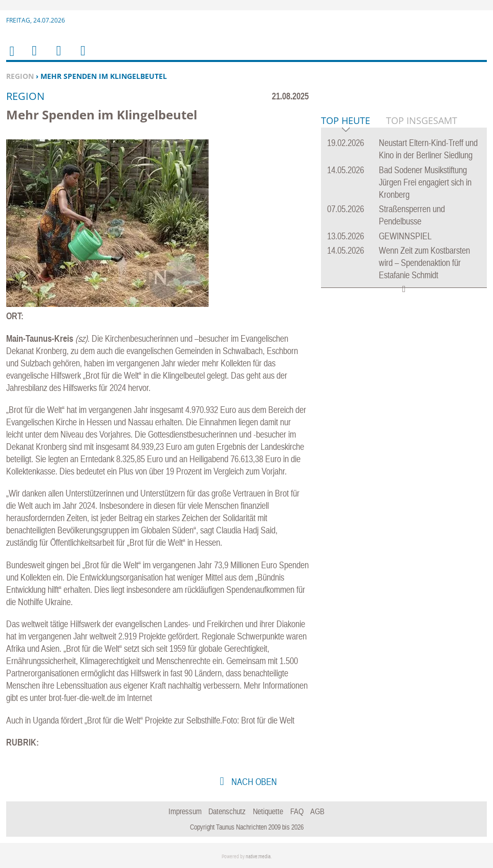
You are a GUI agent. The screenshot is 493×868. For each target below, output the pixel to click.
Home (11, 58)
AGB (317, 811)
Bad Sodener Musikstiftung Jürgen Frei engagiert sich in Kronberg (425, 339)
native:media (258, 856)
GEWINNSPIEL (405, 393)
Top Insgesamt (422, 277)
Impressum (185, 811)
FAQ (297, 811)
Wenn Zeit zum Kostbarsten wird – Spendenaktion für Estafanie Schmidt (424, 419)
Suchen (57, 57)
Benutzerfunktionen (82, 57)
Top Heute (346, 278)
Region (20, 76)
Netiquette (268, 811)
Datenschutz (227, 811)
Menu (34, 57)
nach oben (253, 782)
